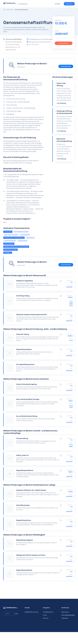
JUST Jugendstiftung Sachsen (25, 364)
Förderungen (10, 10)
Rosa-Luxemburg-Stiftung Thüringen (28, 399)
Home (4, 10)
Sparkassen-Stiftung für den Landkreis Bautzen (31, 490)
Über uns (46, 618)
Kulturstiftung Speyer (23, 505)
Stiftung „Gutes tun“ (23, 455)
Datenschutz (65, 612)
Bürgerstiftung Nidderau (24, 349)
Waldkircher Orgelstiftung (24, 281)
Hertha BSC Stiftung (23, 334)
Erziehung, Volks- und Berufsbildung (14, 238)
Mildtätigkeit (8, 253)
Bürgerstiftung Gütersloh (24, 570)
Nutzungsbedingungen (68, 615)
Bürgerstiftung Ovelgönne (24, 540)
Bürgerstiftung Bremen (24, 520)
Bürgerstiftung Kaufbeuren (25, 470)
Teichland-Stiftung (22, 438)
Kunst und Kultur (9, 244)
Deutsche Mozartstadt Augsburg (26, 384)
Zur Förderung (62, 103)
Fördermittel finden (66, 66)
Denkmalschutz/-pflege (10, 250)
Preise (45, 615)
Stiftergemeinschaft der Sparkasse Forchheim (31, 555)
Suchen (15, 614)
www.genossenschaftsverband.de (40, 42)
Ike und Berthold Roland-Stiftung (27, 416)
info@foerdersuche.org (31, 612)
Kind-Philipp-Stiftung (23, 296)
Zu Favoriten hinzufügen (61, 281)
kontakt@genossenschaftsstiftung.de (41, 39)
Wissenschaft (8, 232)
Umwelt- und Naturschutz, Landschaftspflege (16, 247)
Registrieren (69, 4)
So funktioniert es (23, 4)
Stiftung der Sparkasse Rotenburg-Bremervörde (31, 315)
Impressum (65, 618)
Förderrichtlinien (64, 43)
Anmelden (58, 4)
